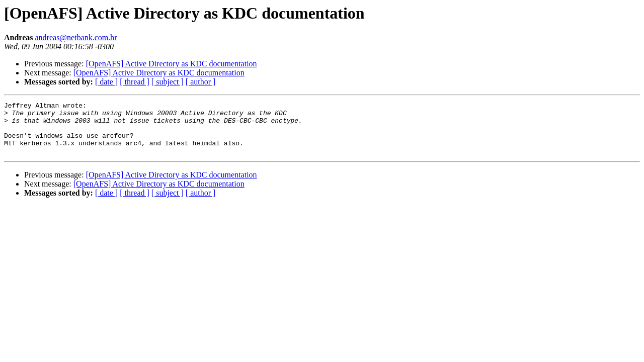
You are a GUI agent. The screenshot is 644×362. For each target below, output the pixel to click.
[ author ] (201, 82)
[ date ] (106, 82)
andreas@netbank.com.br (76, 37)
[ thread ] (135, 82)
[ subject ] (168, 82)
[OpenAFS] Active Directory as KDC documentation (172, 64)
